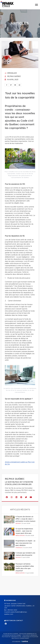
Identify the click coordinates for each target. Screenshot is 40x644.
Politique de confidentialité (11, 637)
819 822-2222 (12, 610)
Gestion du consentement (20, 638)
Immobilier (11, 73)
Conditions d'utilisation (30, 637)
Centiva (24, 641)
